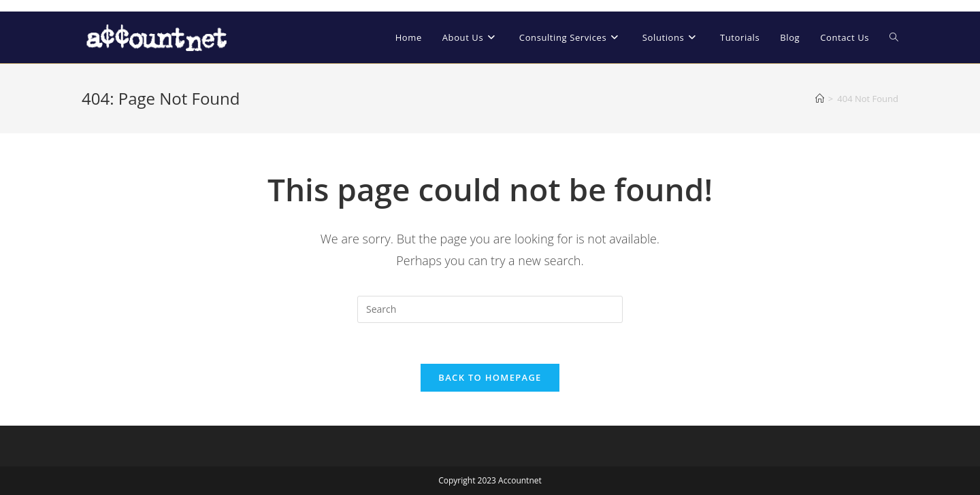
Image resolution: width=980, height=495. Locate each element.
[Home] (820, 99)
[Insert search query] (490, 309)
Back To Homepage (490, 377)
